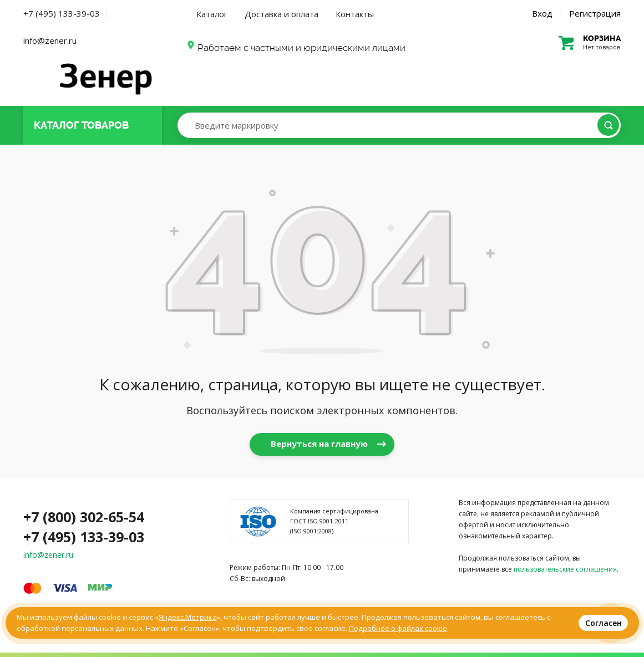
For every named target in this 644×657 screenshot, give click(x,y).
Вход (542, 13)
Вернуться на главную (319, 444)
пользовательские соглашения (565, 569)
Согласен (604, 623)
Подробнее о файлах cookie (398, 628)
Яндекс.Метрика (188, 617)
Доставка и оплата (282, 14)
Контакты (355, 14)
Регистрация (595, 13)
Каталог (212, 14)
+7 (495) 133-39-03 (62, 13)
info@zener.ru (50, 40)
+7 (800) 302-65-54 (84, 517)
